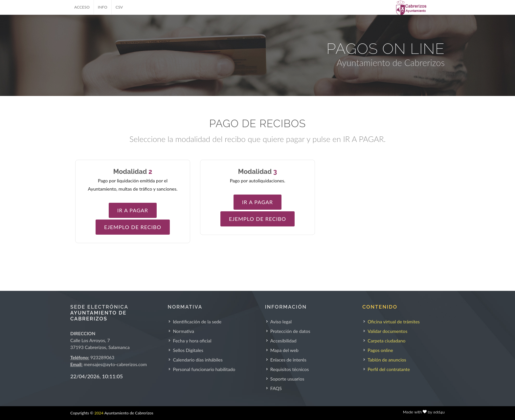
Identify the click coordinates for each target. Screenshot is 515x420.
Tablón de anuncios (387, 360)
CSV (119, 7)
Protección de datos (290, 331)
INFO (103, 7)
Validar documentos (387, 331)
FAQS (276, 388)
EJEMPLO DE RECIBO (133, 227)
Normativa (183, 331)
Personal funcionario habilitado (204, 369)
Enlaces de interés (288, 360)
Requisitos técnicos (290, 369)
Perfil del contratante (389, 369)
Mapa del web (284, 350)
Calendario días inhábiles (198, 360)
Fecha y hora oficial (192, 341)
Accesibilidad (283, 341)
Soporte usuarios (287, 379)
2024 (99, 413)
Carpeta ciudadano (386, 341)
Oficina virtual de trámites (394, 322)
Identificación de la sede (197, 322)
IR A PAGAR (133, 210)
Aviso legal (281, 322)
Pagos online (380, 350)
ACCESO (82, 7)
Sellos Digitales (188, 350)
